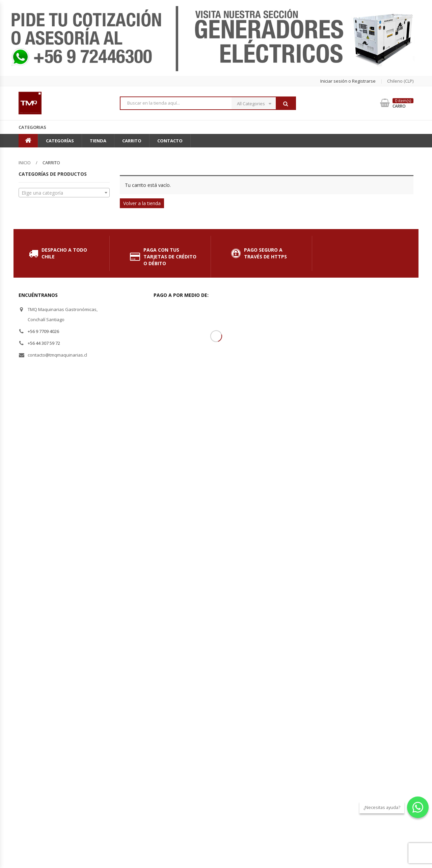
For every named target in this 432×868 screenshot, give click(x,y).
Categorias (32, 127)
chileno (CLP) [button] (400, 81)
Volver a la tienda (142, 203)
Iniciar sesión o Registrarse (348, 81)
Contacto (170, 141)
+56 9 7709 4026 (43, 331)
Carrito (132, 141)
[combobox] (64, 193)
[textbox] (64, 193)
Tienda (98, 141)
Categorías (60, 141)
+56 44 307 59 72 (44, 343)
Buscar (286, 104)
